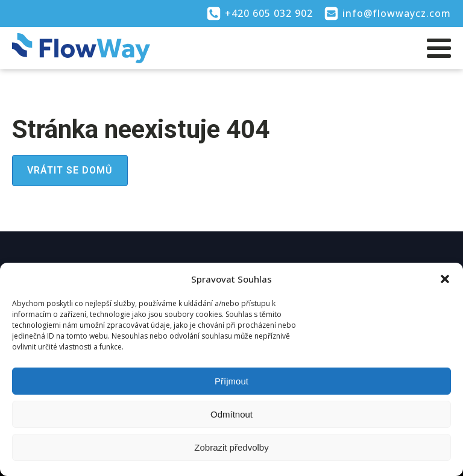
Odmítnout (231, 414)
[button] (445, 279)
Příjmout (231, 381)
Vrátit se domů (70, 170)
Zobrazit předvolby (231, 447)
